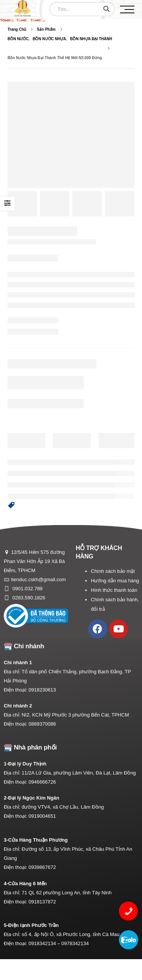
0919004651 (42, 816)
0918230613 (42, 690)
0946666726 (42, 782)
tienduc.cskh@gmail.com (38, 579)
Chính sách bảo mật (113, 571)
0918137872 (42, 902)
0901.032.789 (27, 589)
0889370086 (42, 724)
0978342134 (75, 943)
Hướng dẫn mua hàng (115, 581)
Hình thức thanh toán (114, 590)
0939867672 (42, 867)
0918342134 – (45, 943)
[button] (11, 505)
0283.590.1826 (28, 598)
